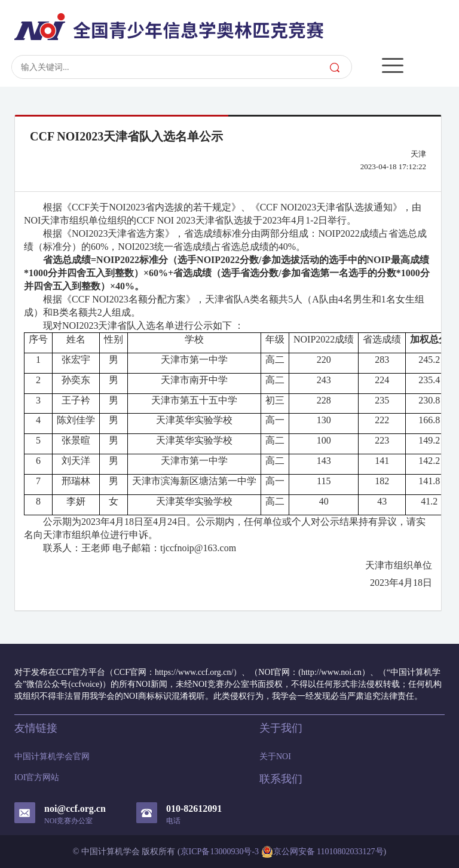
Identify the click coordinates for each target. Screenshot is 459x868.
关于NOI (275, 757)
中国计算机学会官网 (52, 757)
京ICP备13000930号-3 (220, 852)
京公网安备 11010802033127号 (322, 852)
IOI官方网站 (37, 777)
